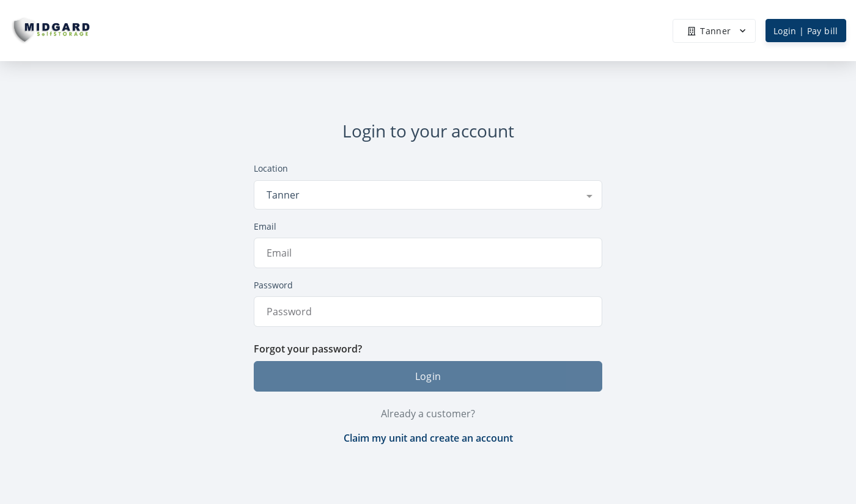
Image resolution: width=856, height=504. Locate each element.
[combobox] (428, 195)
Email (265, 226)
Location (271, 168)
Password (273, 285)
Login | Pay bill (806, 31)
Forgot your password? (308, 349)
